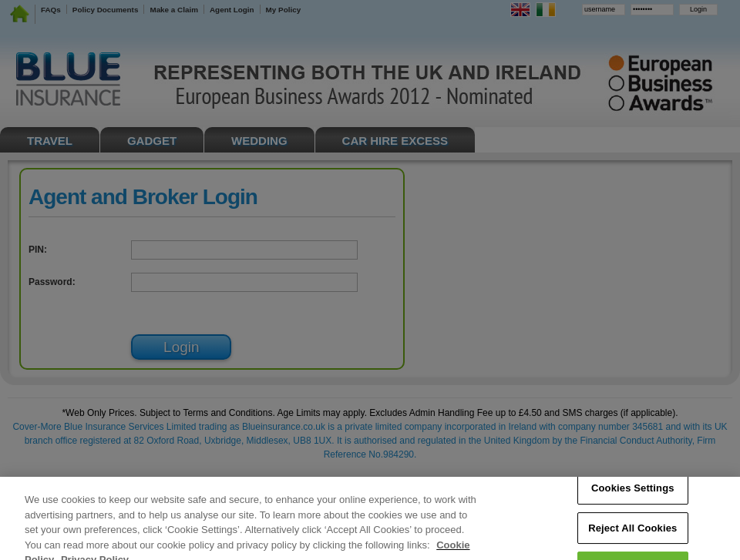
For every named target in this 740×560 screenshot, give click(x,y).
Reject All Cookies (632, 534)
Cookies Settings (633, 494)
